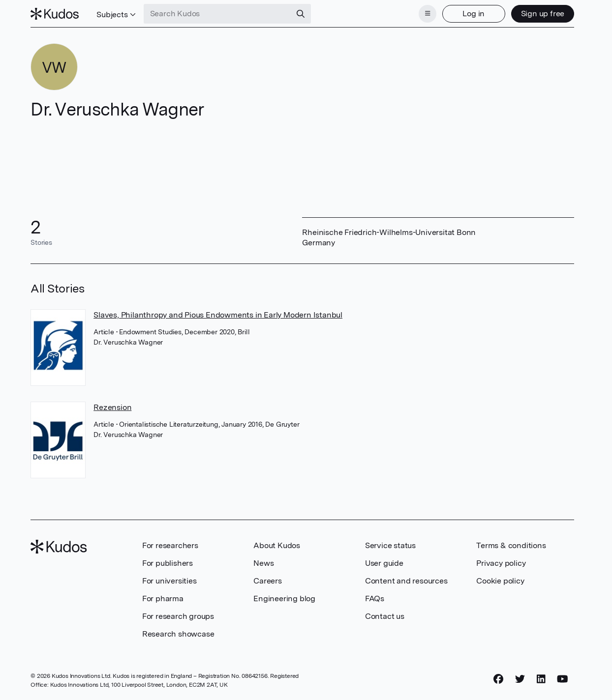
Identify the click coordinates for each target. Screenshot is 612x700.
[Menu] (428, 14)
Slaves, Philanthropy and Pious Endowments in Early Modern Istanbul (218, 315)
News (263, 563)
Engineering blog (284, 598)
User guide (384, 563)
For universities (169, 581)
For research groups (178, 616)
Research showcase (178, 634)
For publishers (168, 563)
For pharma (163, 598)
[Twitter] (520, 679)
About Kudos (277, 545)
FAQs (375, 598)
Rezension (112, 407)
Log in (474, 14)
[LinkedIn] (541, 679)
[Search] (301, 14)
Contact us (385, 616)
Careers (268, 581)
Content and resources (406, 581)
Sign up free (543, 14)
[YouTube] (563, 679)
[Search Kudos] (217, 14)
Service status (390, 545)
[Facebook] (498, 679)
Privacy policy (501, 563)
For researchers (170, 545)
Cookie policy (500, 581)
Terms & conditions (511, 545)
